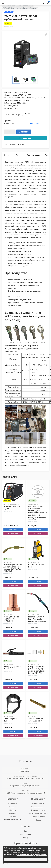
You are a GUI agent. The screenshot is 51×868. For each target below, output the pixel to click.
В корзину (24, 137)
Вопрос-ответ (26, 834)
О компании (13, 804)
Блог (26, 831)
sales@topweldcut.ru (32, 786)
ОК (25, 860)
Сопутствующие (34, 161)
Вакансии (13, 814)
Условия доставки (38, 807)
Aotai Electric (34, 129)
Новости (13, 810)
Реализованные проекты (38, 814)
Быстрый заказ (26, 144)
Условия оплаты (38, 804)
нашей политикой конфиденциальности (32, 855)
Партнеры (26, 838)
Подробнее (13, 535)
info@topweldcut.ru (17, 786)
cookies (25, 848)
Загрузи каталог (38, 817)
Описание (8, 161)
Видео (38, 820)
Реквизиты (13, 807)
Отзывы (19, 161)
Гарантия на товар (38, 810)
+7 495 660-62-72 (25, 771)
